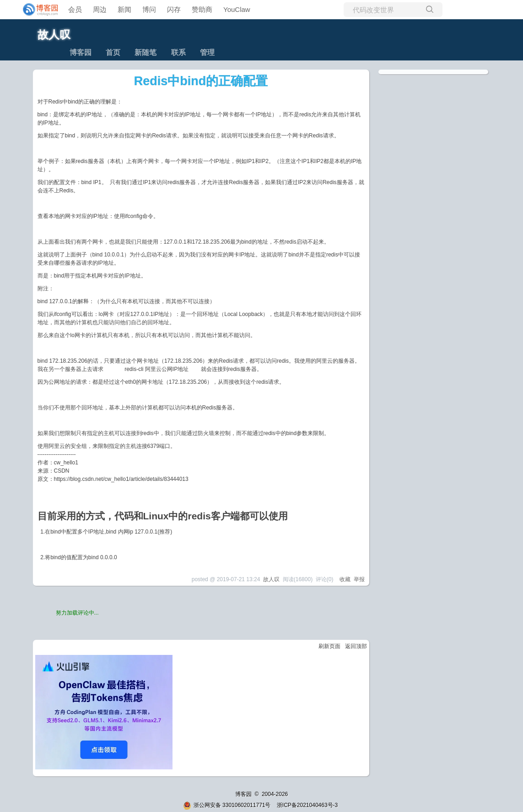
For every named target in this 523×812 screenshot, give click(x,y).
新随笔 (146, 52)
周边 (100, 9)
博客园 (81, 52)
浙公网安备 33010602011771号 (227, 805)
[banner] (37, 10)
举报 (359, 579)
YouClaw (237, 9)
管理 (207, 52)
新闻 (124, 9)
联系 (178, 52)
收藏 (345, 579)
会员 (75, 9)
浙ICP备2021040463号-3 (307, 805)
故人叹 (54, 35)
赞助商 (202, 9)
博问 (149, 9)
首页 (113, 52)
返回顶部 (356, 646)
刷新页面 (329, 646)
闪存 (174, 9)
